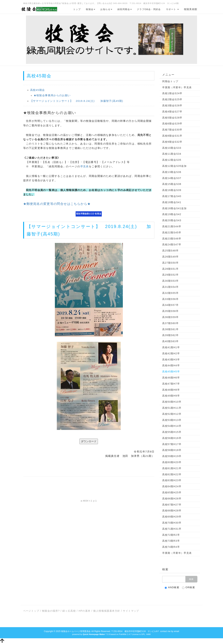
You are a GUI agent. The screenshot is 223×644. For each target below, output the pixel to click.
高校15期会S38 (172, 184)
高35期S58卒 (170, 311)
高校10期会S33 (172, 148)
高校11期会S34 (172, 154)
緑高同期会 (125, 9)
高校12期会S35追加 (174, 166)
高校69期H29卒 (172, 517)
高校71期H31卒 (172, 529)
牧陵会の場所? (51, 611)
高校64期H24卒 (172, 486)
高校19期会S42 (172, 214)
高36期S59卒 (170, 317)
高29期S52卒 (170, 275)
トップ (77, 9)
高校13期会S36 (172, 172)
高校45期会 (38, 90)
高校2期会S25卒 (172, 99)
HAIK (148, 634)
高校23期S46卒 (172, 239)
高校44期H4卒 (171, 365)
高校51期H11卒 (172, 408)
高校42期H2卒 (171, 353)
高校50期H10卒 (172, 402)
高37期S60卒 (170, 323)
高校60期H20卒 (172, 462)
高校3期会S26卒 (172, 105)
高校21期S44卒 (172, 226)
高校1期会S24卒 (172, 93)
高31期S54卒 (170, 287)
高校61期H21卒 (172, 468)
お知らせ (106, 9)
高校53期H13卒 (172, 420)
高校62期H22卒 (172, 474)
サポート (172, 9)
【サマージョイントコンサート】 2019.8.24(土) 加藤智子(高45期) (77, 101)
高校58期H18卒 (172, 450)
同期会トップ (170, 81)
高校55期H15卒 (172, 432)
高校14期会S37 (172, 178)
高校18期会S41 (172, 202)
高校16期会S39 (172, 190)
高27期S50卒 (170, 263)
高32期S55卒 (170, 293)
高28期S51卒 (170, 269)
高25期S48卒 (170, 251)
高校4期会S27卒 (172, 112)
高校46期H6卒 (171, 378)
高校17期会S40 (172, 196)
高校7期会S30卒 (172, 130)
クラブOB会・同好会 (149, 9)
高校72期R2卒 (171, 535)
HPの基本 (84, 611)
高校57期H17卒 (172, 444)
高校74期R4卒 (171, 547)
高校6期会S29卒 (172, 124)
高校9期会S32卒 (172, 142)
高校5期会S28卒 (172, 118)
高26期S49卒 (170, 257)
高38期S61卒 (170, 329)
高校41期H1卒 (171, 347)
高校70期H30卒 (172, 523)
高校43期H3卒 (171, 360)
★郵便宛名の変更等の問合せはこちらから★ (57, 204)
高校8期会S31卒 (172, 136)
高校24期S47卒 (172, 244)
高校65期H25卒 (172, 492)
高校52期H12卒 (172, 414)
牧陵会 (91, 9)
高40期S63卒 (170, 341)
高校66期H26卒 (172, 499)
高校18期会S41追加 (174, 208)
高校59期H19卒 (172, 456)
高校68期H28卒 (172, 511)
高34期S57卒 (170, 305)
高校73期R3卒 (171, 541)
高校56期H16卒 (172, 438)
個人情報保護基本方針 (107, 611)
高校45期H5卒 (171, 372)
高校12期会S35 (172, 160)
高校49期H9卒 (171, 396)
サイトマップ (131, 611)
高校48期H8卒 (171, 390)
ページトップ (31, 611)
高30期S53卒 (170, 281)
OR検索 (189, 587)
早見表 (85, 166)
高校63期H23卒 (172, 480)
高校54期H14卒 (172, 426)
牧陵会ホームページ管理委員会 (76, 631)
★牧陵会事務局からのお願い (52, 95)
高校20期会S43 (172, 220)
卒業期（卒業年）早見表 (177, 87)
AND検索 (172, 587)
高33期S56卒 (170, 299)
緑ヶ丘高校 (69, 611)
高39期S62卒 (170, 335)
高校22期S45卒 (172, 233)
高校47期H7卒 (171, 384)
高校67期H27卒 (172, 505)
